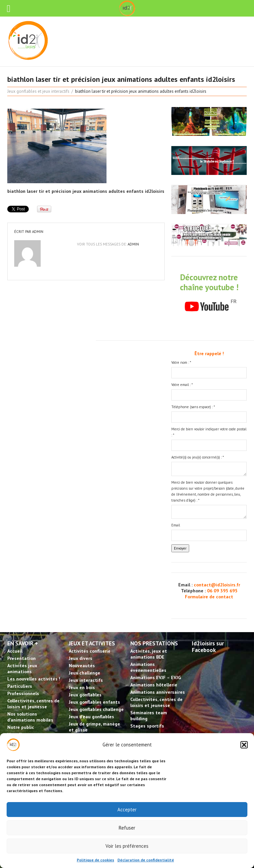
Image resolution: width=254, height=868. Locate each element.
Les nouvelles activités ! (34, 679)
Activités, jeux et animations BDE (149, 654)
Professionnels (23, 693)
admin (38, 232)
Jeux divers (81, 658)
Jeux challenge (85, 673)
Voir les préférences (127, 846)
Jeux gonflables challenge (96, 709)
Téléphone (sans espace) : (193, 407)
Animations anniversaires (158, 692)
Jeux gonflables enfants (94, 702)
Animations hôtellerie (154, 685)
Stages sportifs (147, 726)
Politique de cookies (95, 860)
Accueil (15, 651)
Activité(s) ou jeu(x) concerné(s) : (198, 457)
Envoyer (180, 548)
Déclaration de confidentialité (146, 860)
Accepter (127, 810)
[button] (244, 745)
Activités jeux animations (22, 669)
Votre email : (182, 385)
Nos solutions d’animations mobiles (30, 717)
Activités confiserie (90, 651)
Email (176, 525)
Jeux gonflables (85, 695)
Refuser (127, 828)
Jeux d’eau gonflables (91, 717)
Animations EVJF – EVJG (156, 678)
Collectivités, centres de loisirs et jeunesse (33, 704)
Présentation (21, 658)
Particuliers (20, 686)
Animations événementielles (148, 667)
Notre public (21, 727)
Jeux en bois (82, 687)
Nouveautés (82, 666)
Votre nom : (181, 362)
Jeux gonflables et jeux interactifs (38, 91)
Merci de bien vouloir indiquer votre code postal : (209, 432)
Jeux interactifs (86, 680)
